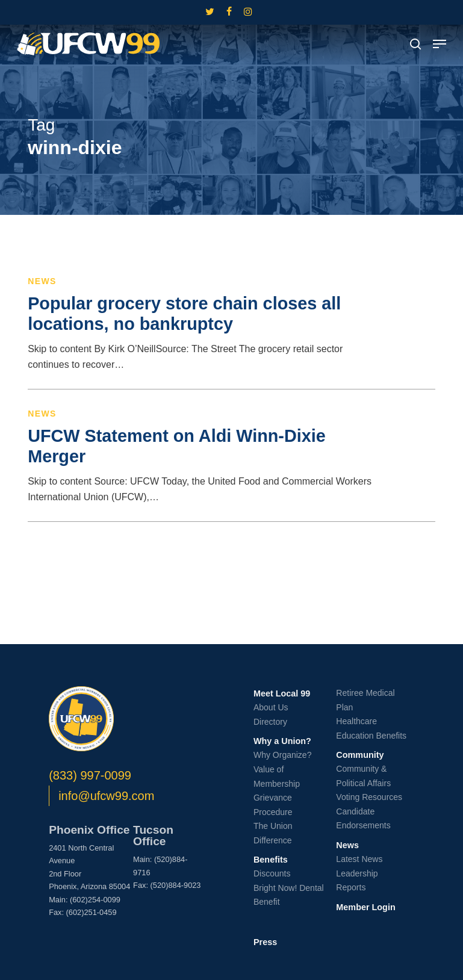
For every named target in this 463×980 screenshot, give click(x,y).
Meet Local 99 (282, 693)
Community (360, 755)
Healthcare (356, 721)
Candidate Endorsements (363, 819)
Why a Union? (282, 741)
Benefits (271, 860)
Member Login (365, 907)
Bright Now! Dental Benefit (289, 895)
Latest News (359, 859)
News (42, 281)
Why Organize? (282, 755)
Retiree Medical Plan (365, 700)
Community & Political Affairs (363, 776)
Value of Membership (277, 777)
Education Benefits (371, 736)
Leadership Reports (357, 881)
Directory (270, 722)
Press (265, 942)
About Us (271, 707)
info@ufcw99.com (106, 796)
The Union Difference (273, 833)
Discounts (272, 873)
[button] (440, 44)
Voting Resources (369, 797)
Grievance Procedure (273, 805)
